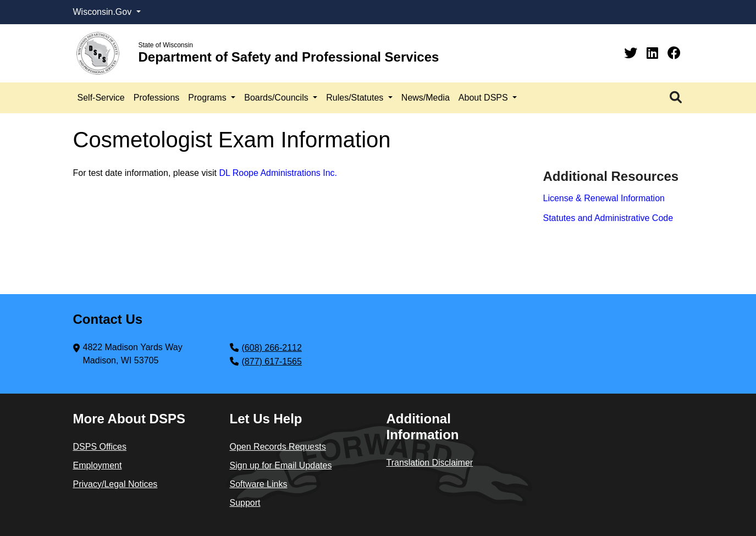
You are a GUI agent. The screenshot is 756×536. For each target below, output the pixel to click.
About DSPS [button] (484, 98)
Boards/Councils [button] (277, 98)
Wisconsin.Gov (104, 12)
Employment (98, 465)
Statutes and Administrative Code (608, 218)
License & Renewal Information (604, 198)
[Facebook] (674, 53)
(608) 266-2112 (272, 348)
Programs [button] (208, 98)
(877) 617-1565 (272, 361)
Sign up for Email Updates (281, 465)
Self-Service (101, 98)
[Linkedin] (654, 53)
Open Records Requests (278, 447)
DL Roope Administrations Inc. (278, 173)
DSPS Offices (100, 447)
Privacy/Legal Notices (115, 484)
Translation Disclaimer (430, 463)
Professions (157, 98)
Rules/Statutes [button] (356, 98)
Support (245, 503)
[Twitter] (633, 53)
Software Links (259, 484)
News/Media (426, 98)
